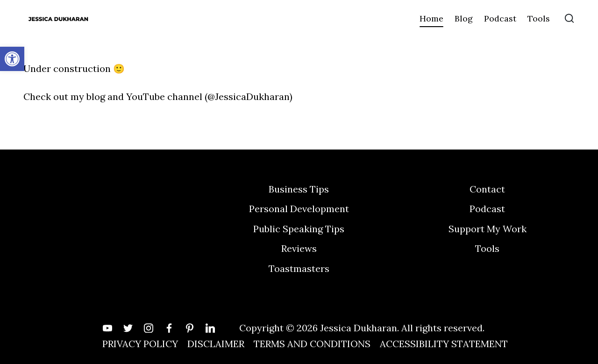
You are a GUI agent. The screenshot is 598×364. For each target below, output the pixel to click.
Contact (487, 189)
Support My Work (488, 229)
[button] (12, 59)
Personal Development (299, 209)
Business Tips (299, 189)
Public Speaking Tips (299, 229)
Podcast (487, 209)
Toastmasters (299, 268)
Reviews (299, 248)
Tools (487, 248)
